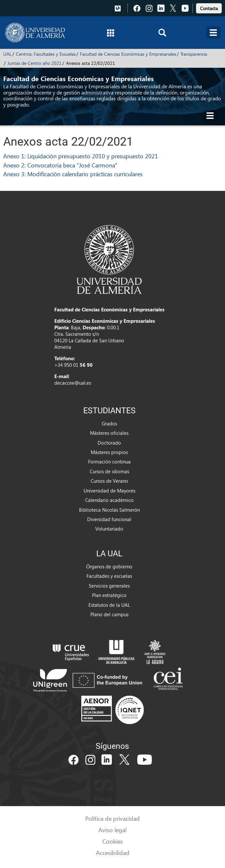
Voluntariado (109, 529)
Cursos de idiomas (109, 471)
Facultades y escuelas (109, 576)
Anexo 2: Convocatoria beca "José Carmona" (60, 165)
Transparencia (194, 54)
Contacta (209, 8)
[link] (209, 7)
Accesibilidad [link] (113, 853)
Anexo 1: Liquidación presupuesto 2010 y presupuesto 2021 (81, 156)
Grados (109, 423)
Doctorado (109, 443)
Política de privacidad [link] (112, 818)
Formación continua (109, 462)
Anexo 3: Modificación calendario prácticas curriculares (73, 174)
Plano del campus (109, 614)
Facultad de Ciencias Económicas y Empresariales (128, 54)
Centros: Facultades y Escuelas (46, 54)
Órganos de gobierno (109, 566)
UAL (7, 54)
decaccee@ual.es (73, 383)
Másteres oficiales (109, 433)
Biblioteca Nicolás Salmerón (109, 510)
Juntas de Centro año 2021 (35, 63)
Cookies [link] (113, 841)
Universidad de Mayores (109, 491)
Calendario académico (109, 500)
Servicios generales (109, 586)
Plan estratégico (109, 595)
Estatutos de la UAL (109, 605)
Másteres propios (109, 452)
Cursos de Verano (109, 481)
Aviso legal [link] (112, 830)
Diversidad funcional (109, 519)
